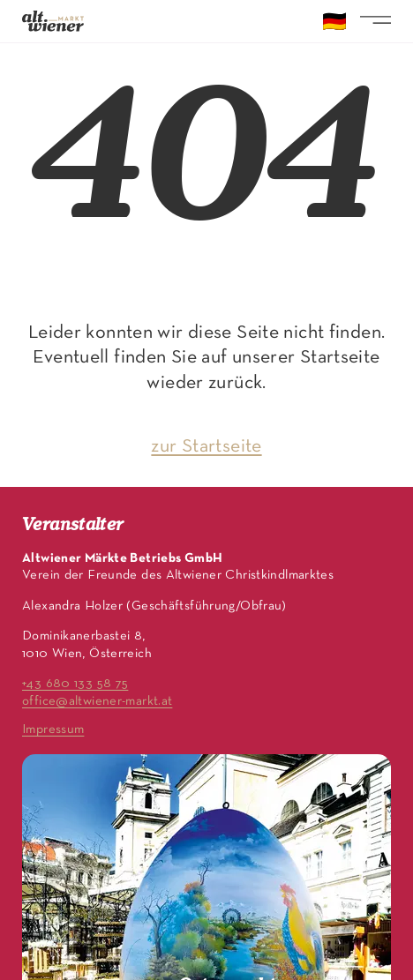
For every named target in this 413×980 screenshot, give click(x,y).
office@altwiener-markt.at (97, 701)
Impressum (53, 729)
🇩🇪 (334, 24)
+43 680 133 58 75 (75, 684)
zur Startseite (206, 447)
